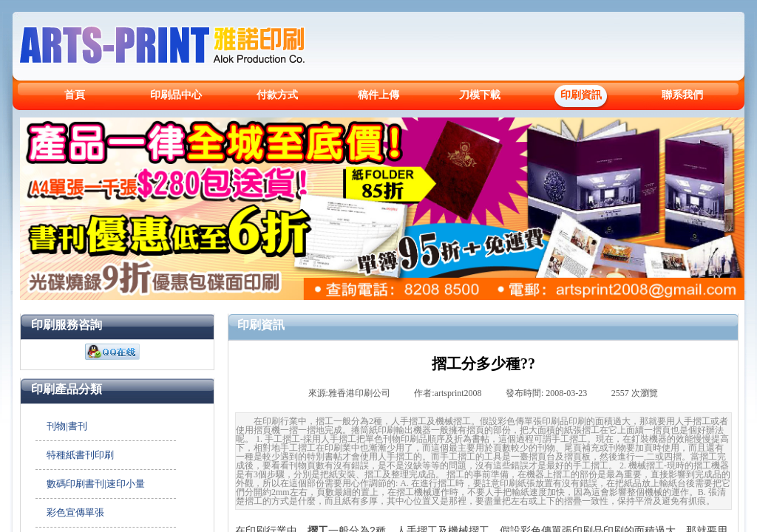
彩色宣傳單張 (75, 512)
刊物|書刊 (67, 426)
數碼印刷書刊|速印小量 (96, 484)
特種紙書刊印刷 (80, 455)
